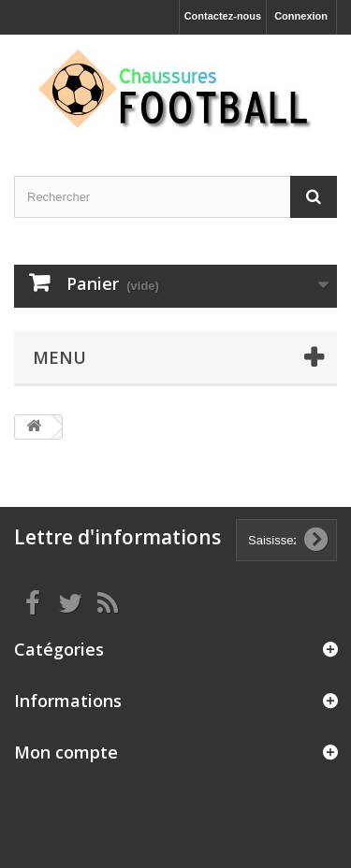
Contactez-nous (223, 16)
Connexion (301, 16)
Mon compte (66, 752)
